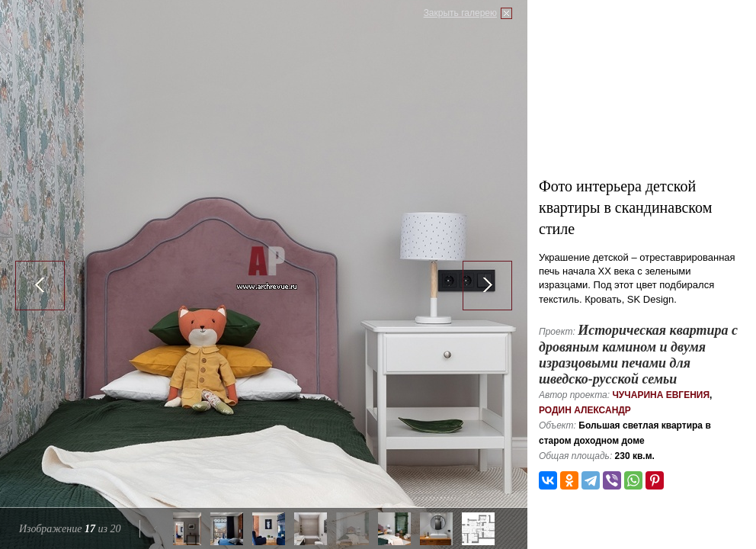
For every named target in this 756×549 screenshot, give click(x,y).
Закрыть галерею (460, 13)
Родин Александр (585, 410)
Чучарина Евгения (661, 395)
